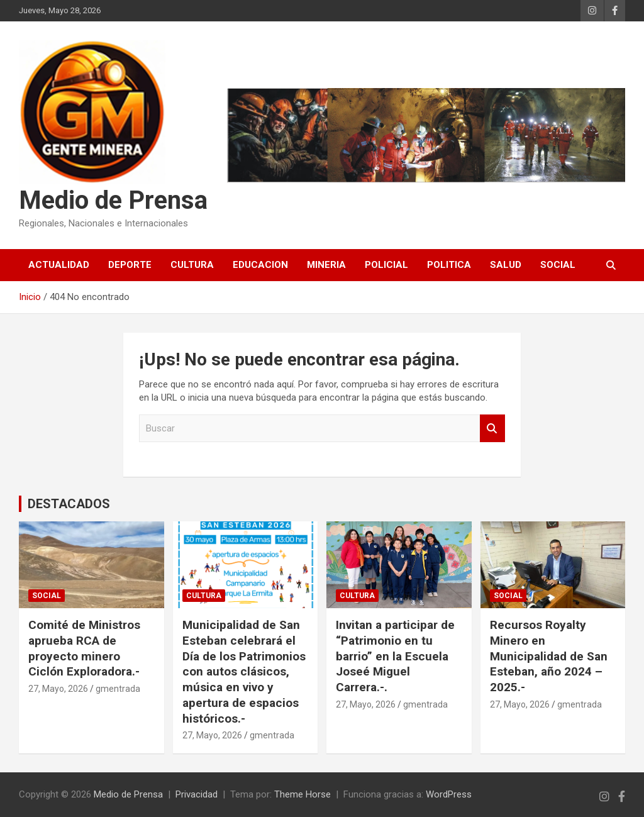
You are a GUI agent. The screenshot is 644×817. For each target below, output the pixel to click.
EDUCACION (260, 265)
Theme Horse (303, 794)
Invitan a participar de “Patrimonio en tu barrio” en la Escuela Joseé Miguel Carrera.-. (395, 656)
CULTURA (192, 265)
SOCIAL (558, 265)
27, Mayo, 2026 (58, 689)
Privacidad (197, 794)
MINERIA (326, 265)
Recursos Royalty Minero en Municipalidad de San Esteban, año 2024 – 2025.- (549, 656)
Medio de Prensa (113, 200)
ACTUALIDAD (59, 265)
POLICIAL (386, 265)
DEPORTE (130, 265)
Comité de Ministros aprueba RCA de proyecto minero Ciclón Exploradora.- (84, 648)
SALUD (506, 265)
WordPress (449, 794)
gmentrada (118, 689)
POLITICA (449, 265)
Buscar (492, 429)
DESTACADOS (69, 504)
